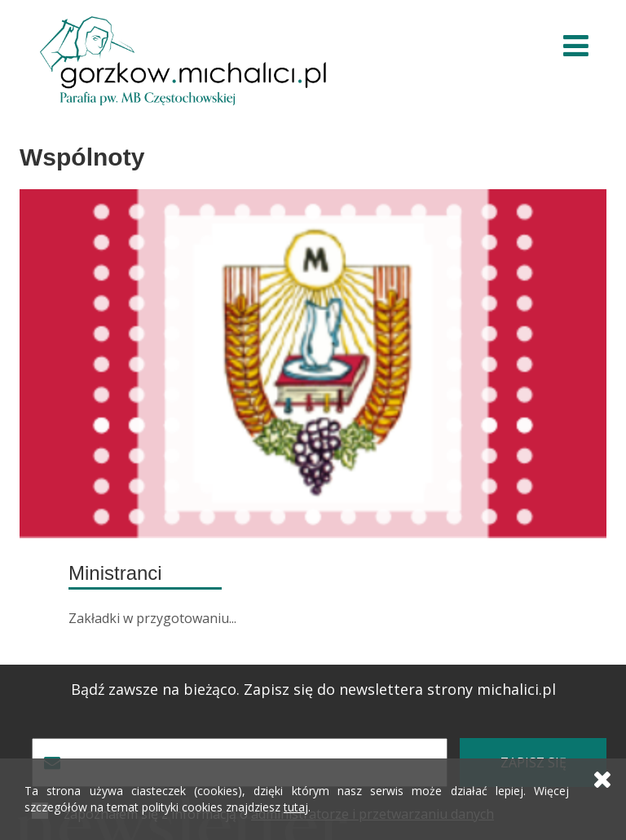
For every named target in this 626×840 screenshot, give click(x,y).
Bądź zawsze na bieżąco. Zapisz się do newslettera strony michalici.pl (313, 690)
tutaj (296, 807)
